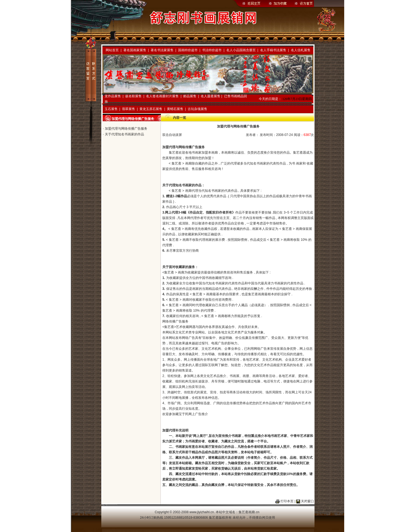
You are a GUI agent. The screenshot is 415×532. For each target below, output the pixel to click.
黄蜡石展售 (175, 109)
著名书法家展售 (162, 50)
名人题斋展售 (210, 96)
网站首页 (112, 50)
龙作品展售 (113, 96)
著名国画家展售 (135, 50)
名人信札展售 (301, 50)
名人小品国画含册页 (241, 50)
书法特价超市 (212, 50)
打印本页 (287, 501)
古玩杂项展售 (197, 109)
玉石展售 (111, 109)
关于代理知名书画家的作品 (124, 134)
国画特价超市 (188, 50)
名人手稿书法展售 (273, 50)
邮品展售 (190, 96)
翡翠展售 (129, 109)
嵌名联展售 (133, 96)
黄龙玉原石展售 (151, 109)
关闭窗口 (307, 501)
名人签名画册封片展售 (162, 96)
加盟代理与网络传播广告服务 (126, 129)
